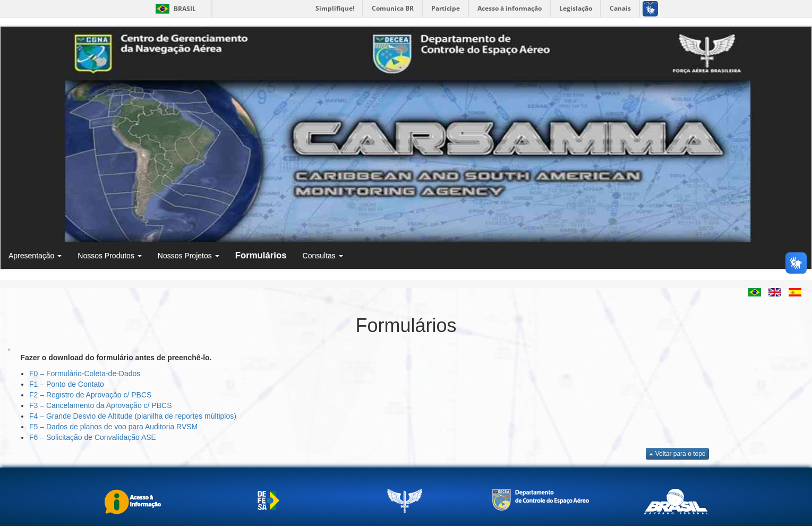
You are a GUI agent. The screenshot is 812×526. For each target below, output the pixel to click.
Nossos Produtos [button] (110, 256)
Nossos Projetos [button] (189, 256)
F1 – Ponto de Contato (67, 384)
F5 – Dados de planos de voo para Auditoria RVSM (113, 427)
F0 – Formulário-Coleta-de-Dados (85, 374)
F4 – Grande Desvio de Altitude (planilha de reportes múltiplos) (133, 416)
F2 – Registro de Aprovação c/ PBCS (90, 395)
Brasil (174, 9)
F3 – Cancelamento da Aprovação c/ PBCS (100, 405)
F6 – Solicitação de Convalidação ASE (93, 437)
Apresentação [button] (35, 256)
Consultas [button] (323, 256)
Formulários (261, 255)
